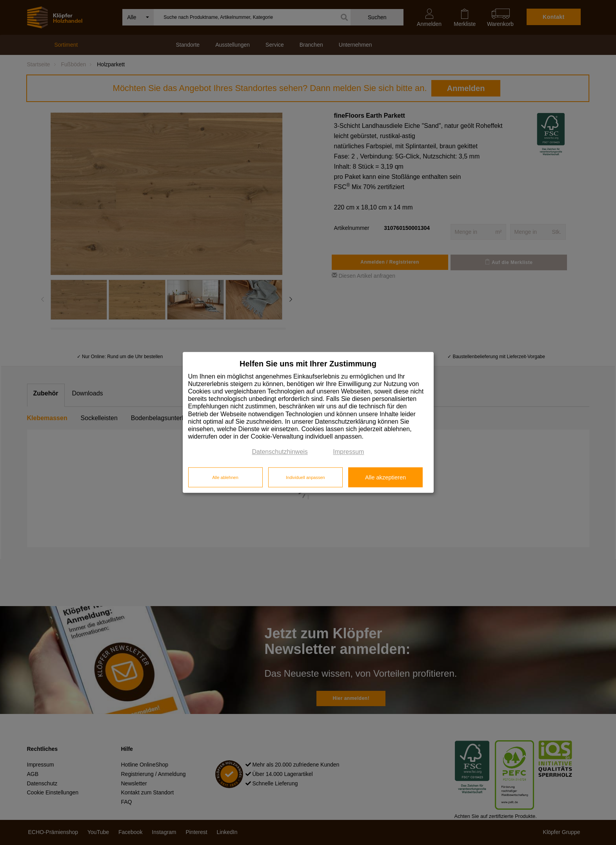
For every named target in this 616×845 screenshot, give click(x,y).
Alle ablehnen (225, 477)
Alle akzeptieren (385, 477)
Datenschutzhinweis (280, 452)
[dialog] (308, 422)
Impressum (348, 452)
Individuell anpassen (305, 477)
